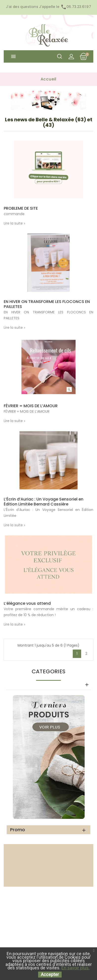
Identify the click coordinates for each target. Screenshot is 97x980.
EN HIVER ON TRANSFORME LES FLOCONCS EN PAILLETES (47, 304)
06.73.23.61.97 (75, 7)
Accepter (50, 974)
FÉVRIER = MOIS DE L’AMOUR (31, 406)
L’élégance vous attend (27, 603)
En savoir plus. (75, 968)
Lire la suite (13, 223)
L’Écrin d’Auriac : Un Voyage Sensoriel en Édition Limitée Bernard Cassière (44, 502)
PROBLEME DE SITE (21, 208)
